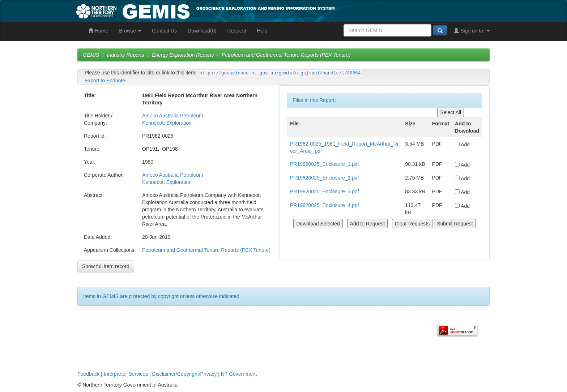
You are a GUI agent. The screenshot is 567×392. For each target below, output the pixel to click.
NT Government (239, 374)
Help (262, 31)
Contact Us (164, 31)
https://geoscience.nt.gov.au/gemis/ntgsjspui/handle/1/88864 (280, 73)
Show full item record (106, 266)
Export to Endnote (105, 81)
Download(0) (202, 31)
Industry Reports (126, 55)
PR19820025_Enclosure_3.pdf (325, 191)
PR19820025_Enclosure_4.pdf (325, 205)
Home (98, 31)
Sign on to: (472, 31)
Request (236, 31)
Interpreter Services (126, 374)
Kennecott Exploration (167, 123)
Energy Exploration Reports (183, 55)
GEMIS (91, 55)
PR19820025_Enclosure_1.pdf (325, 164)
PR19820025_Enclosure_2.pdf (325, 178)
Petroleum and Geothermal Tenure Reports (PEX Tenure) (286, 55)
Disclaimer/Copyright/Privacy (185, 374)
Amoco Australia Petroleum (173, 116)
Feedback (88, 374)
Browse (130, 31)
